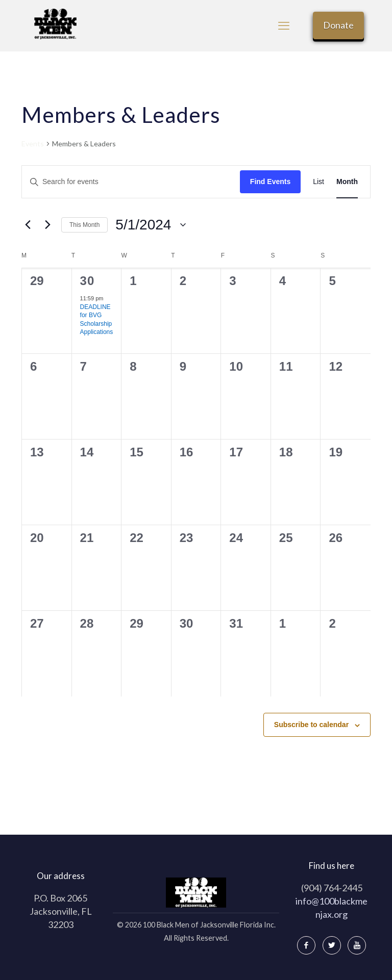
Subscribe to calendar (311, 725)
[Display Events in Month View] (347, 182)
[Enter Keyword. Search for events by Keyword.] (131, 182)
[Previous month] (28, 225)
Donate (338, 25)
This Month (84, 225)
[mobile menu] (284, 25)
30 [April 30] (88, 281)
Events (33, 144)
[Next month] (47, 225)
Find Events (270, 182)
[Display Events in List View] (318, 182)
